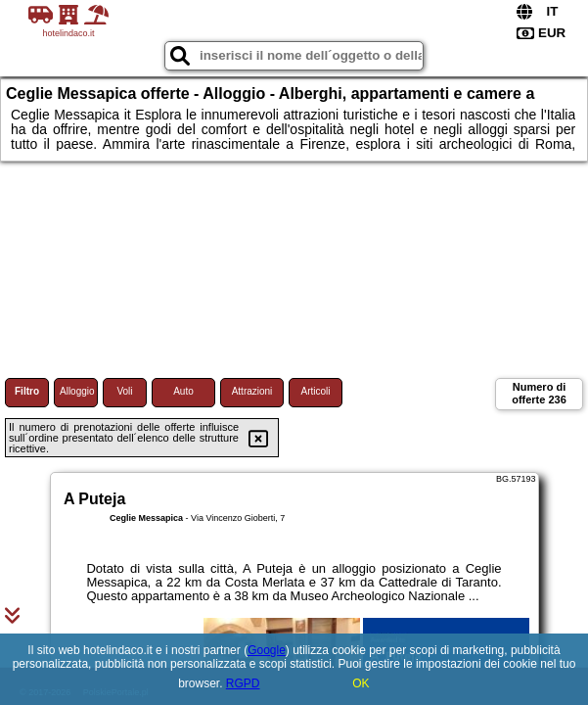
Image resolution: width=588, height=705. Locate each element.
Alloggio (77, 391)
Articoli (315, 391)
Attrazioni (252, 391)
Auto (183, 391)
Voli (124, 391)
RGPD (243, 683)
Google (267, 650)
